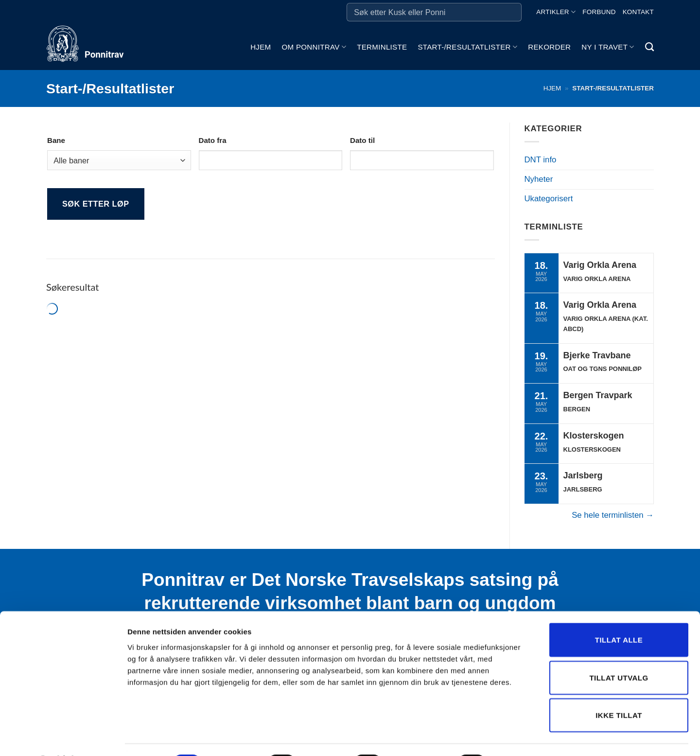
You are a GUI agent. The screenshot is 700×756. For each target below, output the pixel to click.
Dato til (362, 140)
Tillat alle (619, 614)
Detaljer (518, 737)
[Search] (649, 47)
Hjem (261, 47)
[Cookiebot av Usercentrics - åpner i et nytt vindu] (63, 737)
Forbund (599, 12)
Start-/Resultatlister (467, 47)
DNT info (541, 160)
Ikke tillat (619, 689)
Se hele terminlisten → (613, 515)
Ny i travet (608, 47)
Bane (56, 140)
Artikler (556, 12)
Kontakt (638, 12)
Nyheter (539, 179)
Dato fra (213, 140)
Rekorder (549, 47)
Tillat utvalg (619, 652)
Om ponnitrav (314, 47)
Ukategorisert (549, 199)
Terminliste (382, 47)
